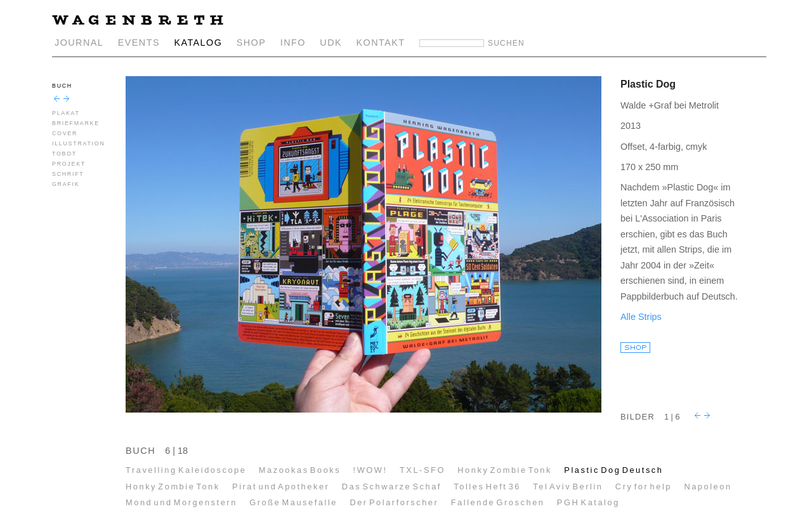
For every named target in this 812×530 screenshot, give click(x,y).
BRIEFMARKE (76, 123)
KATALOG (198, 43)
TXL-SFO (422, 470)
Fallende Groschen (498, 502)
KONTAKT (381, 43)
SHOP (252, 43)
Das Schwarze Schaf (392, 487)
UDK (331, 43)
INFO (293, 43)
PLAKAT (66, 113)
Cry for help (644, 487)
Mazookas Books (300, 470)
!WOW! (370, 470)
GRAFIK (66, 184)
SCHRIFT (68, 174)
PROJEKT (69, 164)
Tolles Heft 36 (487, 487)
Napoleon (708, 487)
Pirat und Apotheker (281, 487)
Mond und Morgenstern (181, 502)
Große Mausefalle (293, 502)
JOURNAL (79, 43)
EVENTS (139, 43)
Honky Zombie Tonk (505, 470)
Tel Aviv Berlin (568, 487)
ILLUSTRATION (79, 143)
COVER (65, 133)
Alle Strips (641, 317)
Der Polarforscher (394, 502)
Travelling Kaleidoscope (186, 470)
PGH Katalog (588, 502)
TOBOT (64, 154)
